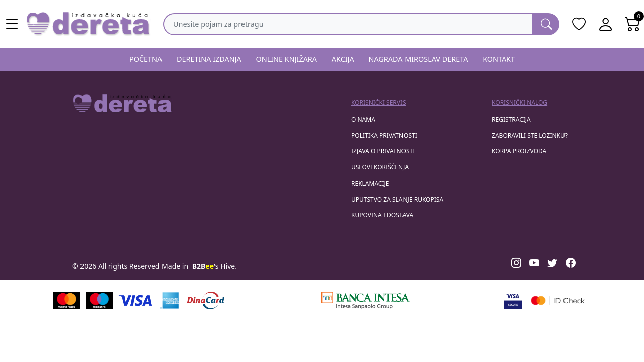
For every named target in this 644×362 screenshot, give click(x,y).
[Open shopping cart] (633, 24)
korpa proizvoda (519, 151)
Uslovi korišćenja (380, 167)
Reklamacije (370, 183)
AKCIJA (343, 59)
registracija (511, 119)
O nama (363, 119)
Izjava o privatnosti (383, 151)
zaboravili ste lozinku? (530, 135)
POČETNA (146, 59)
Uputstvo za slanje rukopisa (397, 199)
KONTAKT (499, 59)
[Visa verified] (513, 300)
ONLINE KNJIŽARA (287, 59)
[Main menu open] (12, 24)
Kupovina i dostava (382, 215)
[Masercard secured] (558, 300)
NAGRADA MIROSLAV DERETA (419, 59)
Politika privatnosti (384, 135)
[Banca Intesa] (365, 300)
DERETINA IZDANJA (209, 59)
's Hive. (215, 266)
